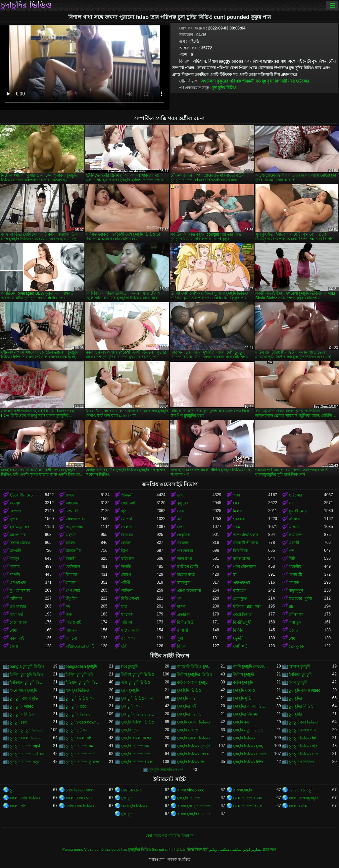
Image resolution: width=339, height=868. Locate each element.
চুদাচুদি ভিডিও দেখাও (250, 754)
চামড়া (14, 559)
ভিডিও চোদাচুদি (301, 790)
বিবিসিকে (240, 551)
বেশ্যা (181, 527)
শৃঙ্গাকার (239, 519)
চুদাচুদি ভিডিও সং (191, 762)
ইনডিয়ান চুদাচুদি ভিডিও (27, 682)
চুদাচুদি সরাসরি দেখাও (167, 770)
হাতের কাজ (186, 575)
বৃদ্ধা (270, 81)
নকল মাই (17, 638)
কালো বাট (73, 622)
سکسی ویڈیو (219, 849)
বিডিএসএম (130, 599)
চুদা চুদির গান (131, 706)
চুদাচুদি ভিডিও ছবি (303, 746)
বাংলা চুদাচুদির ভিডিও (194, 814)
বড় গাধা (128, 638)
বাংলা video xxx (190, 790)
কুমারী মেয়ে (298, 511)
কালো (70, 543)
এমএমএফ (18, 583)
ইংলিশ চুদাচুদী (243, 674)
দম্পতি (15, 575)
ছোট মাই (128, 503)
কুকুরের (223, 81)
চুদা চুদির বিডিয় (22, 714)
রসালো (71, 638)
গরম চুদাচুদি (298, 682)
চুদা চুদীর (295, 714)
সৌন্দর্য (127, 519)
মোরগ (126, 575)
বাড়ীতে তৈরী (188, 567)
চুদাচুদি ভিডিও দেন (303, 754)
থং (179, 599)
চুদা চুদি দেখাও (244, 690)
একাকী (294, 543)
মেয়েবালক (18, 622)
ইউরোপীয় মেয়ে (22, 495)
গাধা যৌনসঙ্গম (244, 567)
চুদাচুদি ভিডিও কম (80, 746)
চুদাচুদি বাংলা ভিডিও (26, 738)
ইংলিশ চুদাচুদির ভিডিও (195, 674)
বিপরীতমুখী (242, 622)
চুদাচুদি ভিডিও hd (302, 738)
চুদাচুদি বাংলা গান (302, 730)
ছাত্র (124, 607)
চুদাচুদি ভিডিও (244, 738)
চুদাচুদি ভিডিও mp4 (25, 746)
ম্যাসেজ (127, 614)
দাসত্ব (181, 607)
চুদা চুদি (127, 798)
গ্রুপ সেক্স (73, 591)
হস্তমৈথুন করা (20, 527)
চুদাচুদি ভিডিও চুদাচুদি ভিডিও (251, 746)
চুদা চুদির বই (187, 706)
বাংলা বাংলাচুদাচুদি (303, 798)
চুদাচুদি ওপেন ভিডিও (194, 722)
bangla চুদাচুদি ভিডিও (27, 666)
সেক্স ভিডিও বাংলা (80, 790)
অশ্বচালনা (208, 81)
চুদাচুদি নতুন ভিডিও (248, 730)
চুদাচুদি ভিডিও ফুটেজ (82, 762)
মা (235, 575)
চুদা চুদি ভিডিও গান (81, 698)
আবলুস (183, 583)
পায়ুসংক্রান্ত (74, 527)
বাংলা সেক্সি (298, 806)
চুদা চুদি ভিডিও (189, 798)
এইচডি (71, 535)
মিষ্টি (292, 559)
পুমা (180, 638)
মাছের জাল (130, 630)
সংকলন (183, 543)
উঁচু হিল (72, 599)
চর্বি (124, 646)
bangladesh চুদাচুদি (81, 666)
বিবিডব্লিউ (185, 622)
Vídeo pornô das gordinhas (106, 849)
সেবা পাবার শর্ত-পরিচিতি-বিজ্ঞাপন (169, 836)
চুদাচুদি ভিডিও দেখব (193, 754)
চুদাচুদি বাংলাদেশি (79, 738)
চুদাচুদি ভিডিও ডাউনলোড (83, 754)
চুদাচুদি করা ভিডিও (303, 722)
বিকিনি (238, 630)
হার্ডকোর (302, 81)
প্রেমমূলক (296, 646)
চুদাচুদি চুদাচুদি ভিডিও (26, 730)
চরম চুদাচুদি (130, 690)
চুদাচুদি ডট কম (77, 730)
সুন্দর (14, 519)
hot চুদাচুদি (129, 666)
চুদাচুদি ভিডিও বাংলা (137, 762)
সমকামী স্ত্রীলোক (245, 543)
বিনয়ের (127, 535)
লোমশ (126, 543)
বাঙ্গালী (183, 630)
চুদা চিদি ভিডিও (189, 690)
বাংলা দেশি (18, 806)
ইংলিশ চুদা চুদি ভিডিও (27, 674)
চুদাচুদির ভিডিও (26, 5)
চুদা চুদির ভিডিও (78, 714)
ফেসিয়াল (73, 567)
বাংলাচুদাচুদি (242, 790)
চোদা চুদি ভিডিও (134, 806)
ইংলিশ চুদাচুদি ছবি (79, 674)
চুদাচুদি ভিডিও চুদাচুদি (194, 746)
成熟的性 (269, 849)
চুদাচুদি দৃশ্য (129, 730)
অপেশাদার (18, 535)
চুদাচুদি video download (83, 722)
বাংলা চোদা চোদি (79, 798)
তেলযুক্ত (240, 599)
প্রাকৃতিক (184, 535)
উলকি (126, 567)
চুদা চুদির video (22, 706)
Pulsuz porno (73, 849)
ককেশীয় (295, 567)
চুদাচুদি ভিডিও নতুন (25, 762)
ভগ (180, 495)
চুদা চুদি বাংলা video (305, 690)
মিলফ (238, 511)
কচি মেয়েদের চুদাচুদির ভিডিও (195, 682)
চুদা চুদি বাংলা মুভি (24, 698)
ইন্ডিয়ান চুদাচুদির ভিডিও (83, 682)
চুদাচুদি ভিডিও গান (136, 746)
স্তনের (293, 630)
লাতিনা (127, 591)
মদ (68, 607)
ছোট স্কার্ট (240, 646)
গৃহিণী (126, 583)
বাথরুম (71, 630)
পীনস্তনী (248, 81)
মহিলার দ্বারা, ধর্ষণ (247, 607)
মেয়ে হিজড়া (243, 614)
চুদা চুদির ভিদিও (189, 714)
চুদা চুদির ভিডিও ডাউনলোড (139, 714)
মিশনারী (281, 81)
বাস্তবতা (239, 591)
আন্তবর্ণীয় (73, 551)
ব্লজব (70, 495)
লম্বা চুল (295, 622)
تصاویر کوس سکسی (246, 849)
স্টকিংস (294, 519)
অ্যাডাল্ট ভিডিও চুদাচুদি (195, 666)
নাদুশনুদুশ (296, 591)
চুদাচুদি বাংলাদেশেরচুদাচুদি (139, 738)
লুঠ (124, 511)
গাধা (237, 495)
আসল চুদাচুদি (299, 666)
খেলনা (126, 527)
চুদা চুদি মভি (186, 698)
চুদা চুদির (295, 698)
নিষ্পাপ (15, 511)
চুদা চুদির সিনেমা (246, 714)
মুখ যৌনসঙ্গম (20, 591)
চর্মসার (15, 567)
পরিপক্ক (235, 81)
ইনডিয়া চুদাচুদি (300, 674)
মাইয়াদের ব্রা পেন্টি (80, 646)
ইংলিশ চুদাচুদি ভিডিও (138, 674)
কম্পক (294, 583)
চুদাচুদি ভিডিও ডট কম (27, 754)
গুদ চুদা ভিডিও (77, 690)
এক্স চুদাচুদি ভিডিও (136, 682)
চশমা (13, 630)
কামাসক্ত (295, 535)
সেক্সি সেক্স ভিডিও (80, 806)
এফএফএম (242, 583)
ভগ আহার (18, 607)
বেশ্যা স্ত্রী (295, 575)
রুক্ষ (69, 614)
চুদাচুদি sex (18, 722)
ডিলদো (71, 575)
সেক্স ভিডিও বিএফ (248, 806)
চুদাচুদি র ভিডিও (301, 762)
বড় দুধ (261, 81)
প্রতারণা (183, 614)
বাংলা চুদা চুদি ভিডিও (194, 806)
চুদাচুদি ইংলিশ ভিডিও (138, 722)
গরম (237, 527)
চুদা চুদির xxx (76, 706)
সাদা (291, 81)
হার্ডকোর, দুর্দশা (300, 599)
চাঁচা (236, 503)
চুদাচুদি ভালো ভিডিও (194, 738)
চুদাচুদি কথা (242, 722)
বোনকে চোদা (131, 790)
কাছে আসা (242, 559)
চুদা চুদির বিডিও (225, 88)
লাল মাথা (185, 559)
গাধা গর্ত (16, 614)
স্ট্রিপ (124, 551)
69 (291, 607)
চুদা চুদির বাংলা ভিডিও (251, 706)
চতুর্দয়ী (238, 638)
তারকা (71, 583)
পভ (291, 551)
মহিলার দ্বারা (75, 519)
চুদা (12, 790)
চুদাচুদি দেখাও (188, 730)
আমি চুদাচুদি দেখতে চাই (251, 666)
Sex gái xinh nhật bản (169, 849)
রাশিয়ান (16, 599)
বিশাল (182, 646)
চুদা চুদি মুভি (242, 698)
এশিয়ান (295, 527)
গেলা (14, 646)
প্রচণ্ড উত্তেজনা (189, 591)
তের (181, 511)
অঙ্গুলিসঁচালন (245, 535)
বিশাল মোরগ (20, 543)
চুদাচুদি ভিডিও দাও (136, 754)
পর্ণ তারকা (185, 551)
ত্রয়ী (180, 519)
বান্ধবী (71, 559)
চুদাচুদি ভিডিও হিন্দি (248, 762)
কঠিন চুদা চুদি (243, 682)
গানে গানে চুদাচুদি (23, 690)
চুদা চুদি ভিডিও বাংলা (138, 698)
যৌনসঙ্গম (296, 614)
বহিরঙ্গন (127, 559)
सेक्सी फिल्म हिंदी (198, 849)
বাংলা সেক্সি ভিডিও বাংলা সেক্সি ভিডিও (27, 798)
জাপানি (15, 551)
